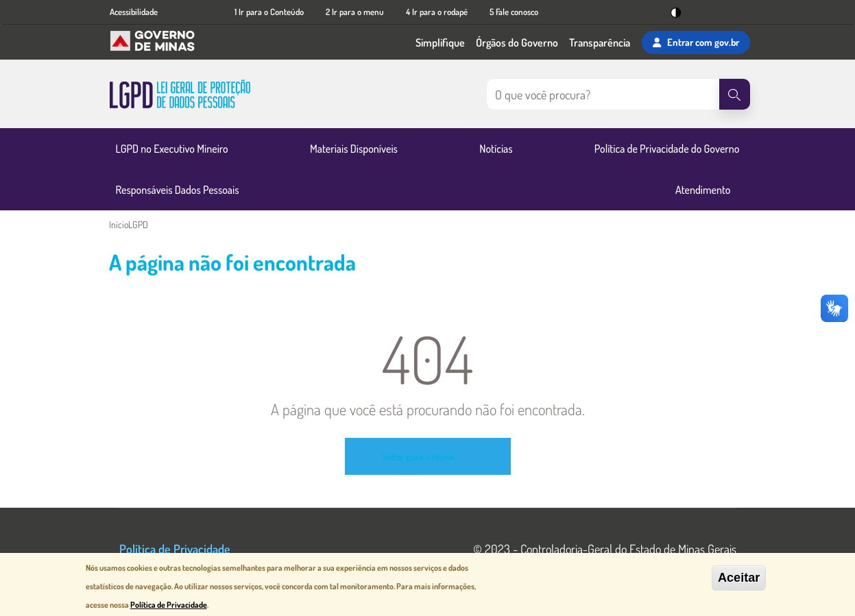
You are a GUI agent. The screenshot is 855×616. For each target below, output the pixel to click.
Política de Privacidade (175, 549)
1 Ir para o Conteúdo (269, 12)
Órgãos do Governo (517, 42)
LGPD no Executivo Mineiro (172, 149)
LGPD (138, 224)
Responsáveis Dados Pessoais (178, 190)
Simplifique (440, 42)
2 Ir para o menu (355, 12)
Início (119, 224)
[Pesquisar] (735, 94)
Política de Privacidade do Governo (667, 149)
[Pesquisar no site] (603, 94)
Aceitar (739, 578)
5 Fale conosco (514, 12)
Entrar (696, 42)
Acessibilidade (134, 12)
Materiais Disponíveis (354, 149)
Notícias (496, 149)
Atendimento (703, 190)
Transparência (600, 42)
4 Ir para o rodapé (437, 12)
